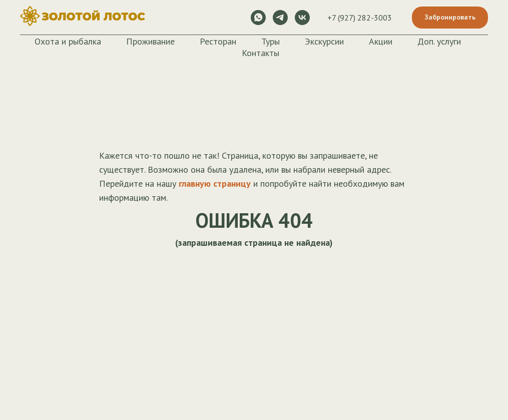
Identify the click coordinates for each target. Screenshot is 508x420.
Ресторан (218, 41)
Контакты (261, 53)
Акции (381, 41)
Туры (271, 41)
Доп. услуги (439, 41)
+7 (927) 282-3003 (360, 18)
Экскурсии (324, 41)
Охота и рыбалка (68, 41)
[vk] (302, 18)
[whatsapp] (258, 18)
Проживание (150, 41)
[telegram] (280, 18)
